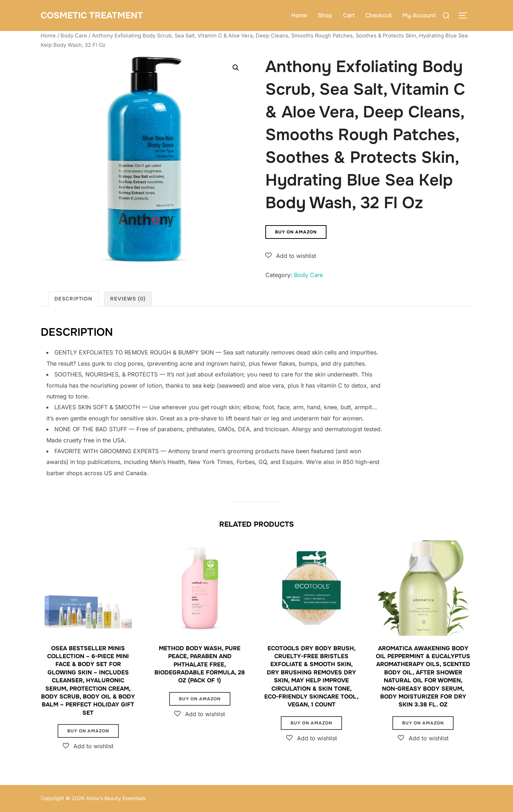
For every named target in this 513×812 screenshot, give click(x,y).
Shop (325, 15)
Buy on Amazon (296, 232)
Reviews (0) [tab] (128, 299)
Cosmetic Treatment (94, 15)
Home (299, 15)
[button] (236, 68)
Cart (349, 15)
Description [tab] (73, 299)
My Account (419, 15)
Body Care (74, 36)
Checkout (379, 15)
